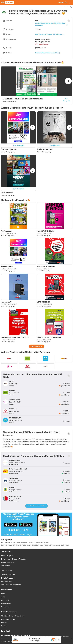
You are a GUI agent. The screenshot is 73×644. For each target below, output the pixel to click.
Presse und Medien (8, 619)
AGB (3, 597)
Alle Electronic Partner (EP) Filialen (48, 34)
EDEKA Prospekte (8, 562)
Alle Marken (6, 566)
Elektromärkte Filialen (20, 542)
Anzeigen (68, 7)
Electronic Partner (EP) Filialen (39, 542)
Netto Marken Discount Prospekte (14, 559)
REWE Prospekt (7, 556)
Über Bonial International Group (13, 616)
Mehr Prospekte (37, 346)
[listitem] (18, 220)
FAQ (3, 594)
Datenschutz (6, 604)
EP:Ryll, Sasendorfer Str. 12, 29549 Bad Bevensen (50, 24)
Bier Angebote (7, 581)
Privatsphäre (6, 607)
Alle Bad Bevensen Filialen (36, 506)
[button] (70, 2)
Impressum (5, 600)
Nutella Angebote (8, 578)
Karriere (4, 626)
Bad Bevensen (5, 542)
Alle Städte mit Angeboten (11, 585)
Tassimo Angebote (8, 575)
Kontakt (4, 623)
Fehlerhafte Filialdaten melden (47, 53)
